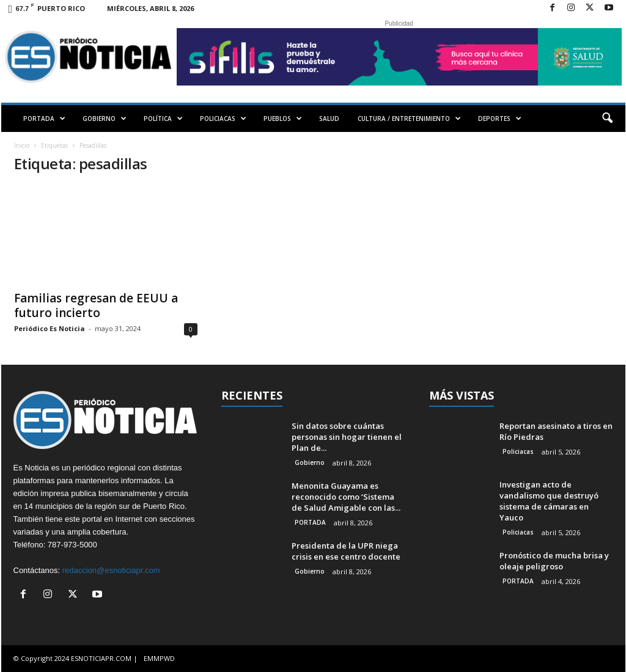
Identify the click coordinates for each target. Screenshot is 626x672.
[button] (607, 119)
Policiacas (518, 451)
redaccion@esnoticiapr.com (111, 570)
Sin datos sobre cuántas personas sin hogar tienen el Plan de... (347, 437)
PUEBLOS (283, 119)
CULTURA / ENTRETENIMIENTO (409, 119)
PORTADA (44, 119)
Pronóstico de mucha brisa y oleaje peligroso (554, 561)
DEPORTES (500, 119)
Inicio (22, 145)
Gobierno (310, 462)
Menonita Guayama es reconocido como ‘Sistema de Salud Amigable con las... (346, 497)
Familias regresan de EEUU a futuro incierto (96, 305)
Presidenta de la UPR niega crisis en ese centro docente (346, 551)
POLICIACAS (223, 119)
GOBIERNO (105, 119)
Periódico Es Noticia (50, 328)
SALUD (329, 119)
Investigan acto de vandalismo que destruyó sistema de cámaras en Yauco (549, 501)
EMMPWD (159, 658)
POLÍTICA (163, 119)
